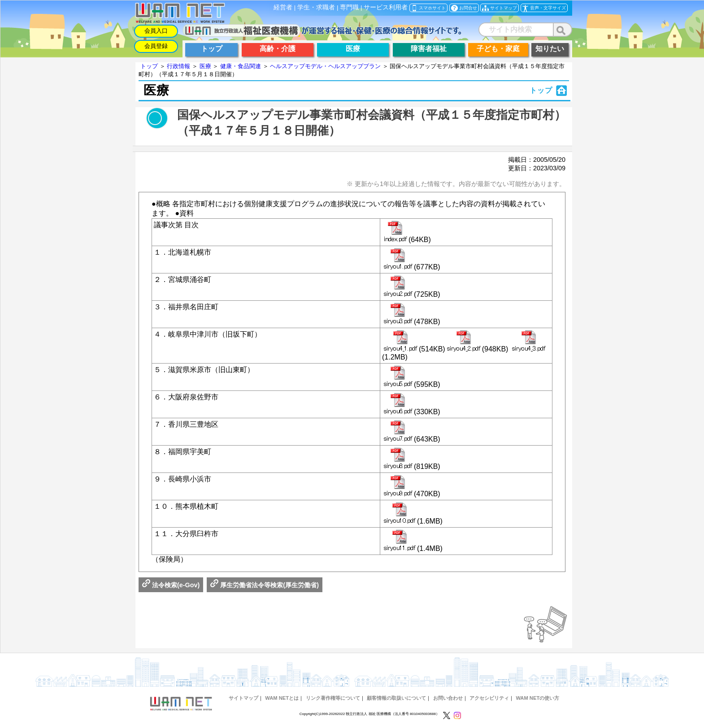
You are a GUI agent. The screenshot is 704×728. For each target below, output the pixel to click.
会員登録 (156, 46)
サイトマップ (243, 698)
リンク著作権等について (333, 698)
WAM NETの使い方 (537, 698)
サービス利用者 (386, 7)
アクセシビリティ (489, 698)
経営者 (283, 7)
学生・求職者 (316, 7)
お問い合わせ (448, 698)
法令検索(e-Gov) (171, 585)
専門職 (349, 7)
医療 (205, 66)
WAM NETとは (282, 698)
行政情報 (178, 66)
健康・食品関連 (241, 66)
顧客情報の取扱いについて (396, 698)
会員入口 (156, 31)
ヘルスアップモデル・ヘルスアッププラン (325, 66)
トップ (149, 66)
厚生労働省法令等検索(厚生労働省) (265, 585)
